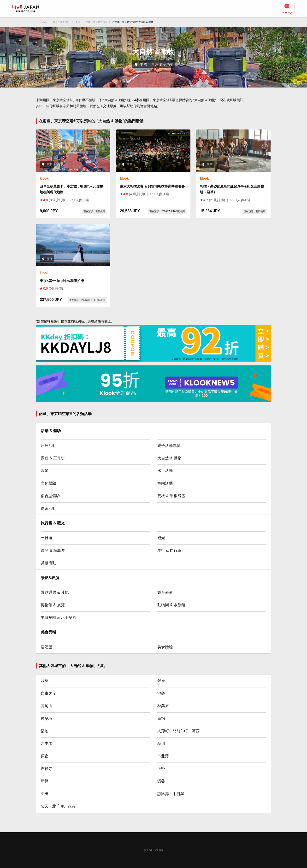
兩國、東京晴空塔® (96, 22)
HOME (43, 22)
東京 (78, 22)
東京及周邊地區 (61, 22)
